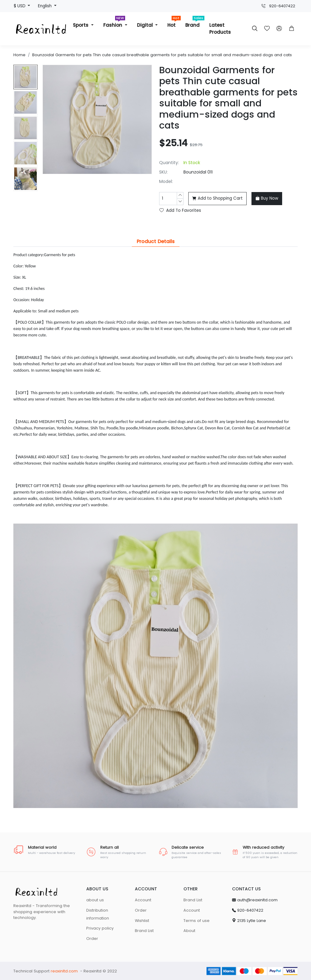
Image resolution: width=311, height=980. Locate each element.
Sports (81, 25)
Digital (146, 25)
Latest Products (220, 29)
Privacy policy (100, 928)
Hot (174, 23)
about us (95, 900)
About (189, 931)
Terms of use (197, 921)
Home (19, 55)
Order (92, 939)
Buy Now (267, 198)
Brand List (144, 931)
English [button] (45, 6)
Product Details (156, 241)
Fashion (114, 23)
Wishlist (142, 921)
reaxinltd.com (64, 971)
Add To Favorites (180, 210)
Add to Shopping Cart (217, 198)
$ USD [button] (20, 6)
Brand (195, 23)
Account (143, 900)
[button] (292, 29)
